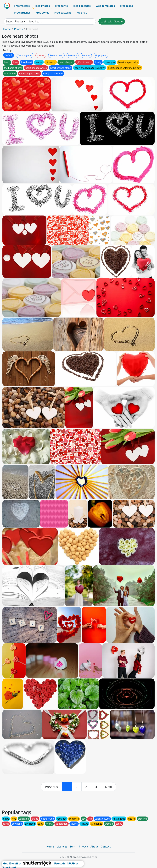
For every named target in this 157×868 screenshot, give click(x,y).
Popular (86, 55)
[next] (109, 787)
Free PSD (82, 13)
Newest (41, 55)
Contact (106, 847)
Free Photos (42, 6)
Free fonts (61, 6)
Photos (18, 29)
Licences (62, 847)
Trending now (25, 55)
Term (73, 847)
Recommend (56, 55)
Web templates (105, 6)
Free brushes (22, 13)
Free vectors (22, 6)
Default (9, 55)
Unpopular (101, 55)
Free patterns (63, 13)
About (94, 847)
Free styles (42, 13)
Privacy (83, 847)
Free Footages (82, 6)
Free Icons (126, 6)
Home (7, 29)
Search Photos (15, 21)
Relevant (73, 55)
